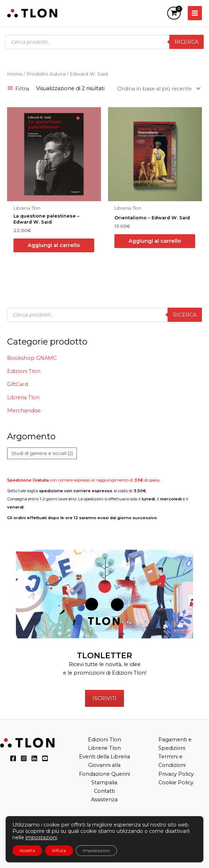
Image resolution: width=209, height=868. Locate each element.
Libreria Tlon (23, 397)
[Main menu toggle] (195, 13)
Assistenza (104, 800)
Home (15, 74)
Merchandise (24, 411)
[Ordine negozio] (157, 89)
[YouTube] (45, 758)
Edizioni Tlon (24, 371)
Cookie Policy (176, 782)
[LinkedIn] (34, 758)
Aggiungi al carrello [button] (54, 245)
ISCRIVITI (104, 698)
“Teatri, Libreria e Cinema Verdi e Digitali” (147, 853)
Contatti (104, 791)
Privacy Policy (176, 774)
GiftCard (18, 384)
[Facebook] (13, 758)
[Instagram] (24, 758)
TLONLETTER (104, 655)
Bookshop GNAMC (32, 358)
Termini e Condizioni (172, 761)
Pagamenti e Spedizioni (175, 744)
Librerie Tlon (104, 748)
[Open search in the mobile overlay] (104, 42)
